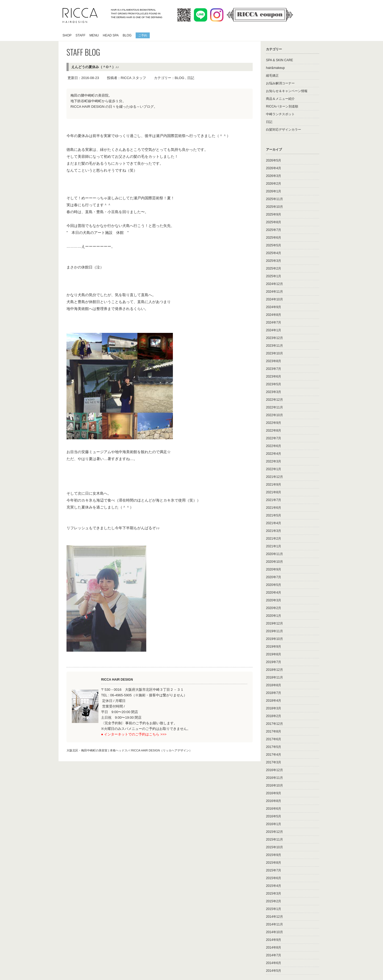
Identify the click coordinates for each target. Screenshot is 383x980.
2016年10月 (274, 785)
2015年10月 (274, 847)
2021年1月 (274, 546)
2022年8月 (274, 431)
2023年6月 (274, 377)
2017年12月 (274, 724)
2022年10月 (274, 415)
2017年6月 (274, 739)
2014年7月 (274, 955)
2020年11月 (274, 554)
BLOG (127, 35)
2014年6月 (274, 963)
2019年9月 (274, 647)
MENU (94, 35)
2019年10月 (274, 639)
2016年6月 (274, 809)
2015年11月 (274, 840)
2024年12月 (274, 284)
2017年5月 (274, 747)
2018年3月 (274, 708)
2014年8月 (274, 948)
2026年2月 (274, 184)
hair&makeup (275, 68)
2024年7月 (274, 322)
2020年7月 (274, 577)
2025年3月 (274, 261)
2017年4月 (274, 755)
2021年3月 (274, 531)
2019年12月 (274, 623)
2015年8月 (274, 863)
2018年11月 (274, 677)
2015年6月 (274, 878)
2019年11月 (274, 631)
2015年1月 (274, 909)
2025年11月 (274, 199)
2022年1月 (274, 469)
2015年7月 (274, 870)
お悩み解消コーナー (280, 83)
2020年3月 (274, 600)
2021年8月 (274, 492)
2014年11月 (274, 924)
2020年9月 (274, 569)
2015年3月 (274, 894)
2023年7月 (274, 369)
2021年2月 (274, 539)
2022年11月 (274, 407)
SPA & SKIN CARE (280, 60)
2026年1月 (274, 191)
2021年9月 (274, 485)
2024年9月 (274, 307)
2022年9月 (274, 423)
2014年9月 (274, 940)
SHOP (67, 35)
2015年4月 (274, 886)
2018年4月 (274, 701)
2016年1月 (274, 824)
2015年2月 (274, 901)
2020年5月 (274, 585)
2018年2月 (274, 716)
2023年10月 (274, 353)
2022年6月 (274, 446)
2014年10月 (274, 932)
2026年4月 (274, 168)
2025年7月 (274, 230)
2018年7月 (274, 693)
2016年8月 (274, 801)
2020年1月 (274, 616)
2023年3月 (274, 392)
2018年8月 (274, 685)
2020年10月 (274, 562)
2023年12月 (274, 338)
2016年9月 (274, 793)
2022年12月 (274, 400)
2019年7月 (274, 662)
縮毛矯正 (272, 76)
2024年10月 (274, 299)
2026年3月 (274, 176)
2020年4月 (274, 593)
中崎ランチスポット (280, 114)
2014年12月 (274, 917)
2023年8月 (274, 361)
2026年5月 (274, 160)
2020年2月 (274, 608)
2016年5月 (274, 816)
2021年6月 (274, 508)
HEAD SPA (111, 35)
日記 (191, 78)
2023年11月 (274, 346)
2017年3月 (274, 762)
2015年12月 (274, 832)
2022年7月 (274, 438)
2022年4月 (274, 454)
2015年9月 (274, 855)
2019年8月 (274, 654)
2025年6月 (274, 238)
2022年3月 (274, 461)
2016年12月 (274, 770)
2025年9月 (274, 214)
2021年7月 (274, 500)
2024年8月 (274, 315)
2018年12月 (274, 670)
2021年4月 (274, 523)
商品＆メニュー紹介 (280, 99)
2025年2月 (274, 268)
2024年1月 (274, 330)
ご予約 (143, 35)
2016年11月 (274, 778)
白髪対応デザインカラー (284, 130)
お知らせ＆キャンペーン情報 (287, 91)
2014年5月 (274, 971)
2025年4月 (274, 253)
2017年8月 (274, 731)
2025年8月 (274, 222)
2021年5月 (274, 515)
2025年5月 (274, 245)
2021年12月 (274, 477)
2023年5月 (274, 384)
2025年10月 (274, 207)
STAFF (80, 35)
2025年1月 (274, 276)
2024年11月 (274, 292)
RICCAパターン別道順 (282, 106)
